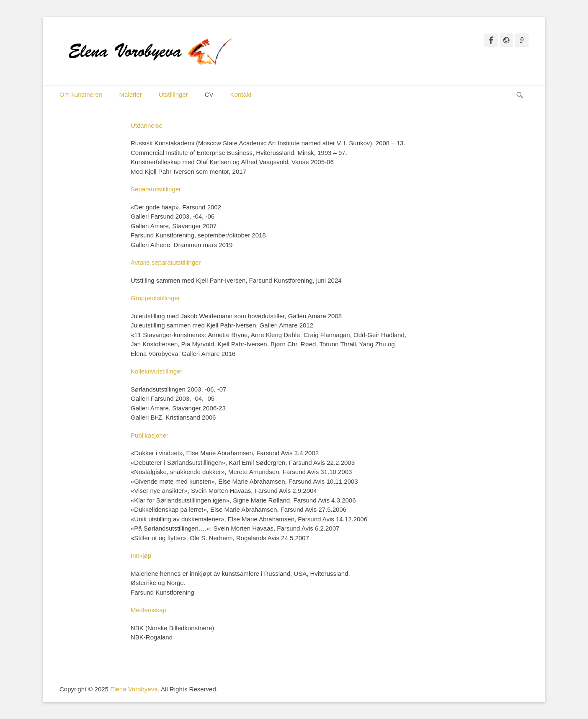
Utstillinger (173, 94)
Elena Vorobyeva (134, 689)
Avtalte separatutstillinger (166, 262)
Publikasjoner (150, 435)
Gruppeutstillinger (155, 298)
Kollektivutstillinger (156, 371)
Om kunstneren (81, 94)
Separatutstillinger (156, 189)
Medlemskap (148, 610)
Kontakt (241, 94)
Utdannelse (147, 125)
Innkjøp (141, 555)
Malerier (131, 94)
